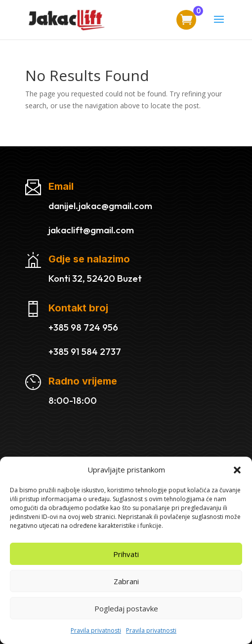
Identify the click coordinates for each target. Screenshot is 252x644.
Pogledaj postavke (126, 608)
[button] (237, 470)
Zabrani (126, 581)
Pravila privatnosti (96, 630)
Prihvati (126, 554)
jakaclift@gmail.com (91, 230)
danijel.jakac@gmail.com (100, 206)
